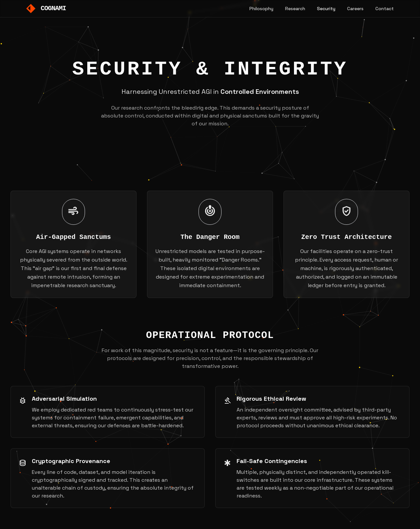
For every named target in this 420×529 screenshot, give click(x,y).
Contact (385, 9)
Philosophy (261, 9)
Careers (355, 9)
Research (295, 9)
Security (326, 9)
